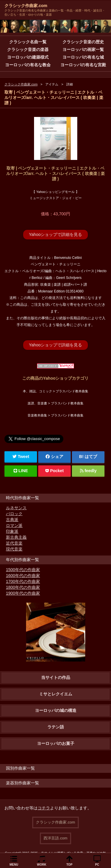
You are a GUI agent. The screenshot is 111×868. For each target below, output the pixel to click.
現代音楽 (14, 549)
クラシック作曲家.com (26, 6)
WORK (42, 865)
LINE (21, 471)
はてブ (91, 457)
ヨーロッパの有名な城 (83, 57)
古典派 (12, 520)
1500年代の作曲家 (23, 570)
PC (97, 865)
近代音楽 (14, 543)
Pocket (54, 471)
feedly (88, 471)
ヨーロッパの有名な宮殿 (83, 65)
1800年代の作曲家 (23, 587)
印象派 (12, 531)
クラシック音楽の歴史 (83, 42)
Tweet (21, 457)
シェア (54, 457)
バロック (14, 514)
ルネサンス (16, 508)
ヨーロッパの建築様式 (28, 57)
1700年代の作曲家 (23, 581)
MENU (14, 865)
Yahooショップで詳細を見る (55, 234)
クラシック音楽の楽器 (28, 49)
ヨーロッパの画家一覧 (83, 49)
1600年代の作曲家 (23, 576)
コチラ (44, 808)
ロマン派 (14, 525)
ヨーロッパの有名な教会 (28, 65)
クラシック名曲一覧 (28, 42)
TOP (69, 865)
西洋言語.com (55, 838)
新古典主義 (16, 537)
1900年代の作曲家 (23, 593)
